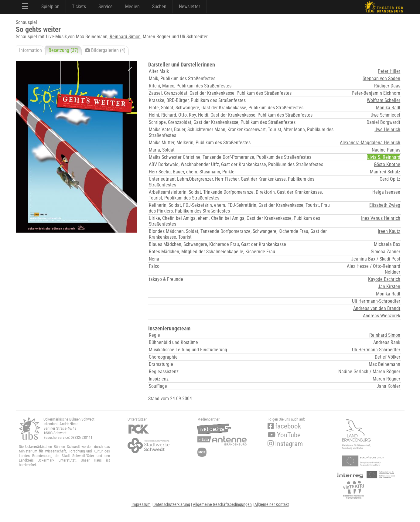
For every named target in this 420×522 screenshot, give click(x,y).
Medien (132, 7)
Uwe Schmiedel (385, 115)
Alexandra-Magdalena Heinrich (370, 143)
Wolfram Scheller (384, 100)
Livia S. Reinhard (384, 157)
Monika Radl (388, 108)
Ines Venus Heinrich (381, 218)
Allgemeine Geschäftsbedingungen (222, 504)
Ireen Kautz (389, 231)
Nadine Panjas (386, 150)
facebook (284, 426)
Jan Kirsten (389, 287)
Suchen (159, 7)
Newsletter (190, 7)
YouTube (284, 435)
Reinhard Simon (125, 37)
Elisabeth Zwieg (385, 205)
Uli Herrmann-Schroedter (376, 301)
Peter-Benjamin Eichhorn (376, 93)
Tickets (79, 7)
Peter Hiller (389, 71)
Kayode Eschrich (384, 279)
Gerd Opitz (390, 179)
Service (106, 7)
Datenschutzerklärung (172, 504)
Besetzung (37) (63, 50)
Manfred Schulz (385, 172)
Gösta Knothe (387, 164)
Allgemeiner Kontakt (272, 504)
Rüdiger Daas (387, 86)
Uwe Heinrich (387, 130)
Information (31, 50)
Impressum (141, 504)
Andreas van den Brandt (377, 308)
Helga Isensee (386, 192)
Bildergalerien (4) (105, 50)
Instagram (285, 444)
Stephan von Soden (381, 78)
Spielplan (50, 7)
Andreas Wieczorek (382, 316)
